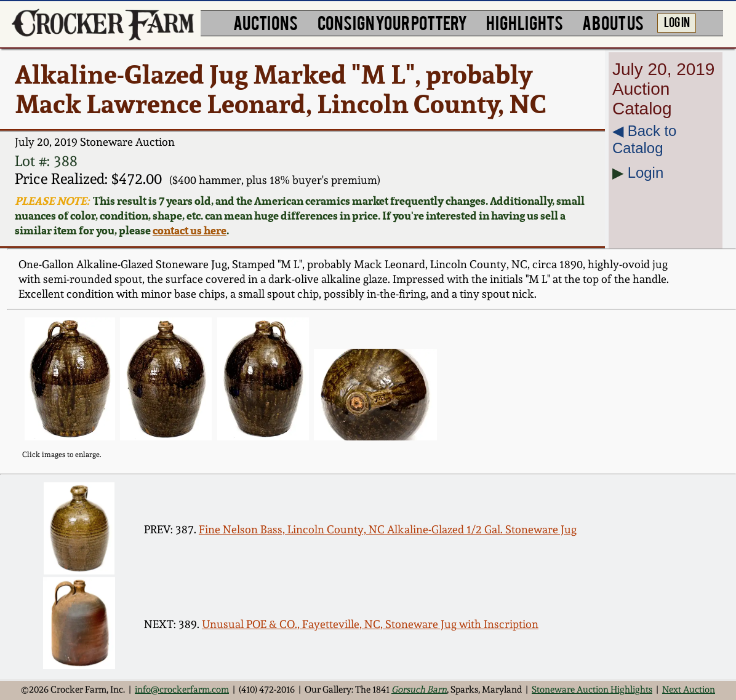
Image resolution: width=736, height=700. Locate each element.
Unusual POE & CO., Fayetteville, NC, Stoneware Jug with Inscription (370, 624)
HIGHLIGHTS (525, 22)
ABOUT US (613, 22)
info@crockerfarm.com (182, 690)
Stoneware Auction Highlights (592, 690)
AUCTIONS (266, 22)
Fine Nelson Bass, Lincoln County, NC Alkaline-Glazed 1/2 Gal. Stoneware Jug (388, 529)
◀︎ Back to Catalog (644, 139)
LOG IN (677, 22)
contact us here (190, 230)
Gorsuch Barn (419, 690)
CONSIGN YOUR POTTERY (392, 22)
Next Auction (689, 690)
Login (646, 173)
